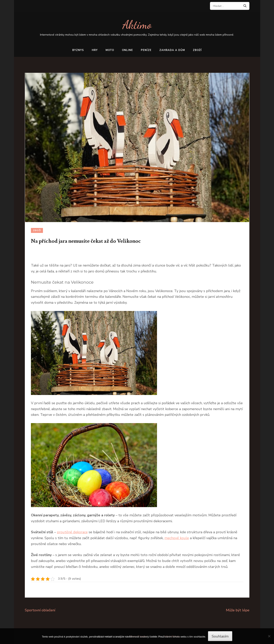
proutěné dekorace (72, 532)
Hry (95, 50)
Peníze (146, 50)
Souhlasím (220, 636)
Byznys (78, 50)
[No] (269, 636)
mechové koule (177, 538)
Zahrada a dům (172, 50)
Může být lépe (238, 610)
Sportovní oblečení (40, 610)
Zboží (197, 50)
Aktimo (137, 25)
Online (127, 50)
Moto (110, 50)
